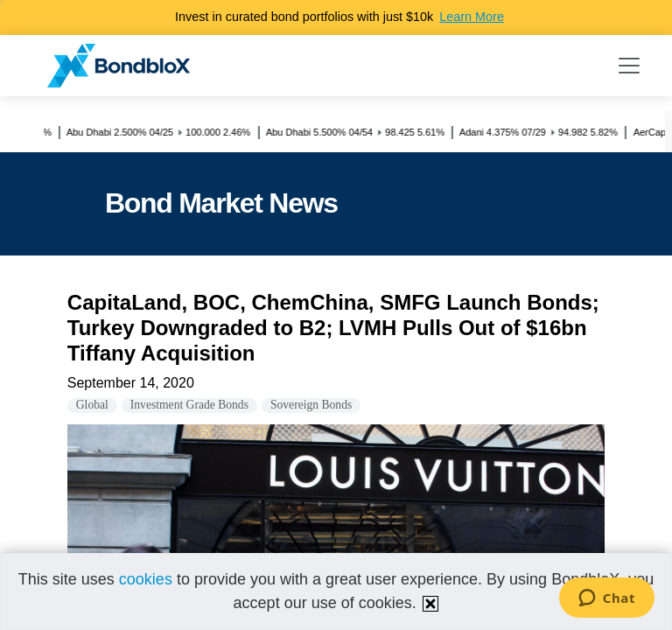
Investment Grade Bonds (189, 405)
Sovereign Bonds (311, 405)
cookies (146, 579)
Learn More (472, 17)
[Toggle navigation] (629, 66)
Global (92, 405)
